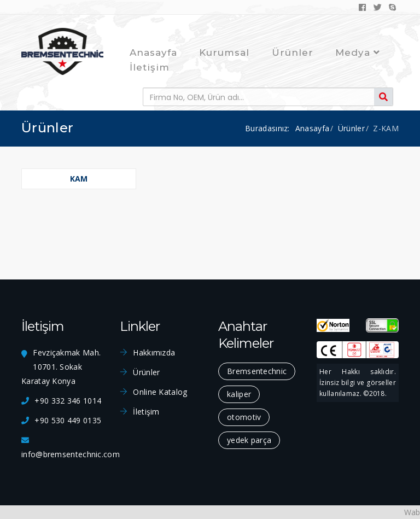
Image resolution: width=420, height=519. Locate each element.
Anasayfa (153, 53)
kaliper (239, 394)
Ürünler (293, 53)
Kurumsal (224, 53)
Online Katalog (160, 392)
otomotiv (244, 417)
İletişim (150, 67)
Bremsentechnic (257, 371)
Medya (358, 53)
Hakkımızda (154, 352)
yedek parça (249, 440)
